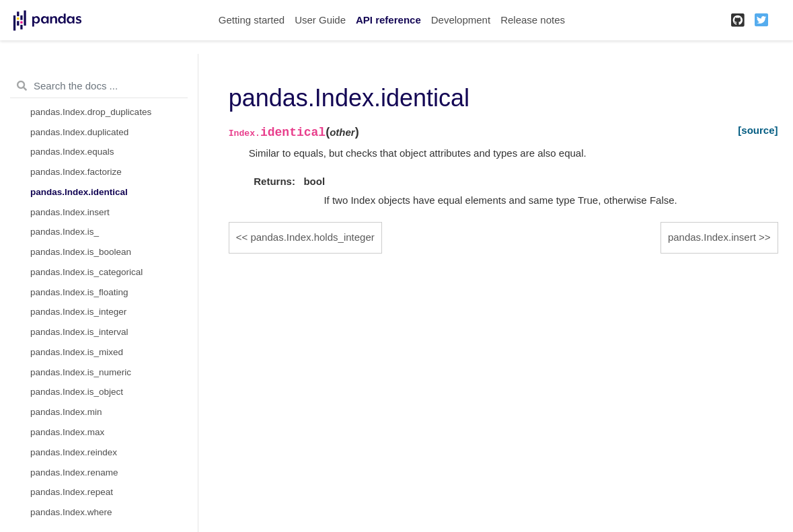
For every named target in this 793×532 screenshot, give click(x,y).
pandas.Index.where (71, 512)
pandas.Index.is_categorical (86, 272)
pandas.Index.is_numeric (81, 372)
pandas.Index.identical (79, 192)
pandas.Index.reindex (74, 452)
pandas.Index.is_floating (79, 292)
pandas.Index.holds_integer (312, 237)
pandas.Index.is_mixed (77, 352)
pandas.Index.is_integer (78, 312)
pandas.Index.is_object (77, 392)
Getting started (252, 20)
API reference (388, 20)
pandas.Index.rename (74, 472)
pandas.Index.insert (70, 212)
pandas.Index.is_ (65, 232)
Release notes (533, 20)
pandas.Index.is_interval (79, 332)
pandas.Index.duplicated (79, 132)
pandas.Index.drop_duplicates (91, 112)
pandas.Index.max (67, 432)
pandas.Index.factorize (76, 172)
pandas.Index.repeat (72, 492)
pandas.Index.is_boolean (81, 252)
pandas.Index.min (66, 412)
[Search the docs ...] (99, 86)
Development (461, 20)
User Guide (320, 20)
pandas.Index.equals (72, 152)
